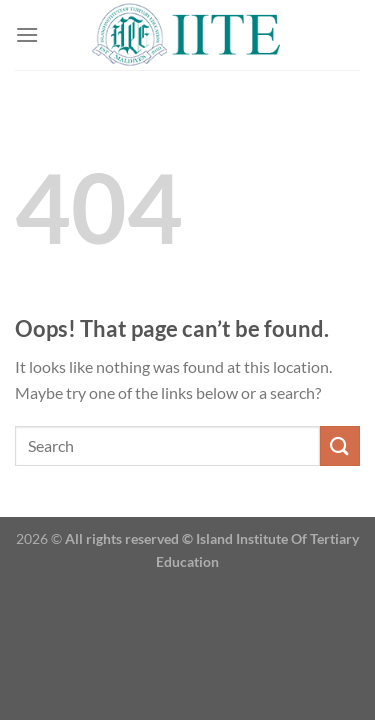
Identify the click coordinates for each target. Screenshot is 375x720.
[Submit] (340, 445)
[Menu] (27, 34)
